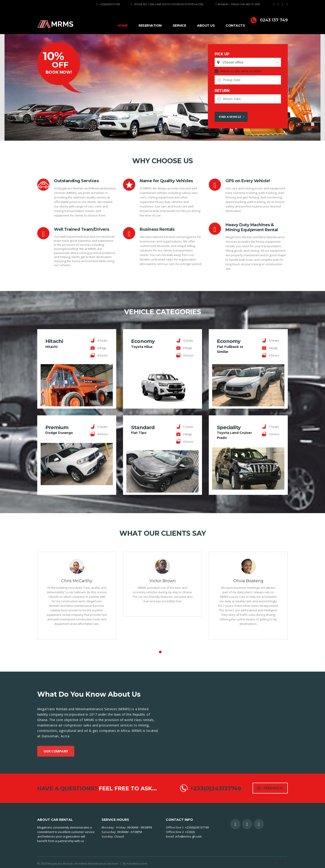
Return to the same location (238, 71)
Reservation (150, 26)
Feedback (270, 784)
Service (179, 26)
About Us (206, 26)
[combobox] (248, 62)
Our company (56, 747)
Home (123, 26)
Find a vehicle (232, 117)
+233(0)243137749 (110, 4)
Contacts (235, 26)
